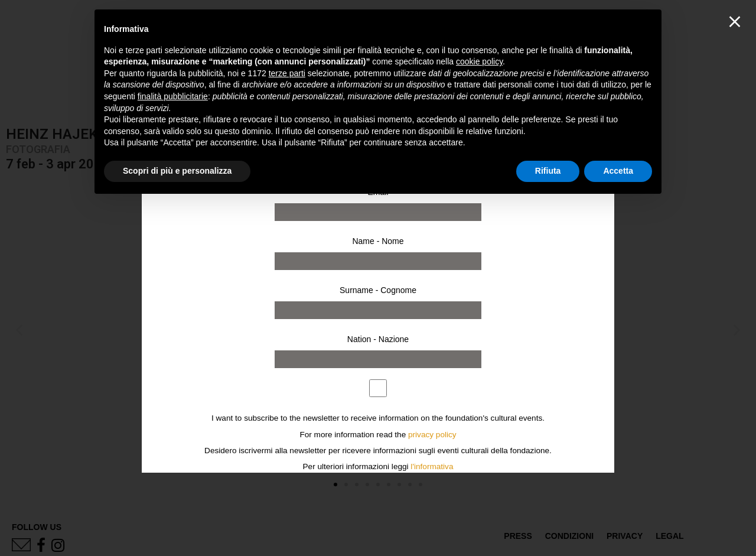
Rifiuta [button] (548, 171)
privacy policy (432, 435)
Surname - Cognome (378, 290)
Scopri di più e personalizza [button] (177, 171)
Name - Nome (378, 241)
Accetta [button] (618, 171)
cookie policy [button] (479, 61)
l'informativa (432, 466)
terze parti (287, 73)
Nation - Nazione (378, 339)
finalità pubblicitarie (173, 96)
